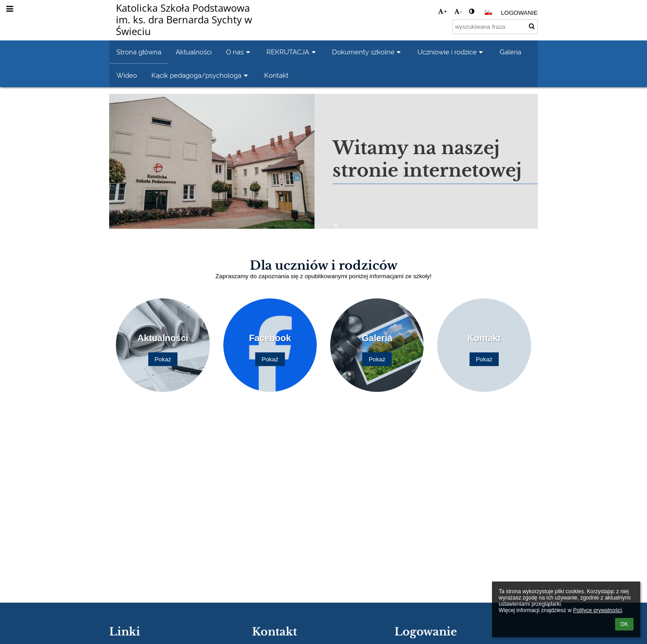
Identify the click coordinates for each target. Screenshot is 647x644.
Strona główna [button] (139, 52)
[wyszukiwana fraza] (495, 27)
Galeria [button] (510, 52)
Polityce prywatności (597, 610)
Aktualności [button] (194, 52)
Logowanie (519, 13)
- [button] (458, 11)
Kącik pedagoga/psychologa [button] (201, 75)
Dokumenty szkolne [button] (368, 52)
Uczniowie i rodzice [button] (451, 52)
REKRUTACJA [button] (292, 52)
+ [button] (443, 11)
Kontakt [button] (276, 75)
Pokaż (163, 359)
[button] (488, 13)
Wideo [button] (127, 75)
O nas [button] (239, 52)
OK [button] (624, 624)
